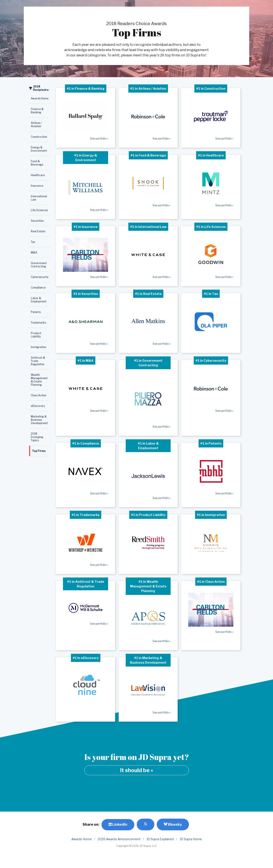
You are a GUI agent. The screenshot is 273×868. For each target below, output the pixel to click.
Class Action (39, 395)
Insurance (37, 186)
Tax (33, 242)
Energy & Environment (39, 149)
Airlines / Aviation (36, 125)
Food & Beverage (37, 163)
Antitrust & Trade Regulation (38, 361)
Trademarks (38, 323)
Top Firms (39, 451)
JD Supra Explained (160, 839)
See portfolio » (99, 139)
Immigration (39, 347)
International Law (39, 198)
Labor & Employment (39, 300)
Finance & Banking (37, 111)
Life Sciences (39, 210)
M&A (34, 252)
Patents (36, 312)
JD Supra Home (191, 839)
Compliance (38, 288)
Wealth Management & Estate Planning (39, 380)
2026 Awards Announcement (119, 839)
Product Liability (36, 335)
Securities (37, 221)
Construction (39, 137)
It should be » (137, 770)
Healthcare (38, 175)
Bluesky (173, 824)
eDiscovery (38, 406)
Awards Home (40, 98)
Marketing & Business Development (39, 420)
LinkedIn (118, 824)
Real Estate (38, 231)
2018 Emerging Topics (37, 437)
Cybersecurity (40, 277)
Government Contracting (39, 265)
